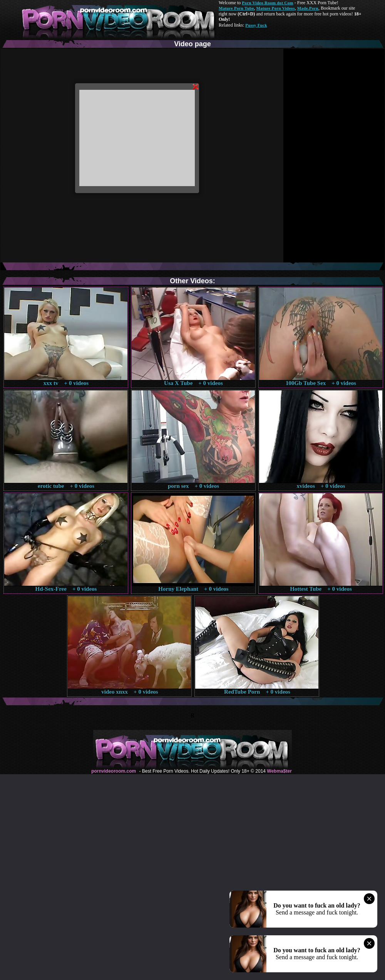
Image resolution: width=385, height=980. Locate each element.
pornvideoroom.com (114, 771)
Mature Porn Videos (276, 8)
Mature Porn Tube (236, 8)
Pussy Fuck (256, 25)
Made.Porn (308, 8)
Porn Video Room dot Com (267, 3)
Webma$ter (279, 771)
